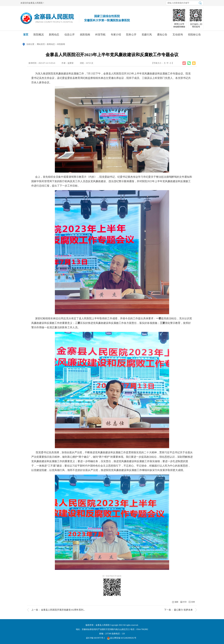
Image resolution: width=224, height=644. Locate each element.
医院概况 (39, 36)
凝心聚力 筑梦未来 (183, 610)
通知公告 (162, 36)
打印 (185, 602)
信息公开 (70, 36)
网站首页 (41, 44)
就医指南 (85, 36)
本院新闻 (61, 44)
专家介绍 (116, 36)
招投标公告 (194, 36)
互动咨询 (178, 36)
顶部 (176, 602)
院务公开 (131, 36)
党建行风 (147, 36)
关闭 (193, 602)
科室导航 (100, 36)
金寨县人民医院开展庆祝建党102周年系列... (63, 610)
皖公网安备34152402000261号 (122, 638)
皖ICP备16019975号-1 (95, 638)
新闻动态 (54, 36)
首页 (26, 36)
